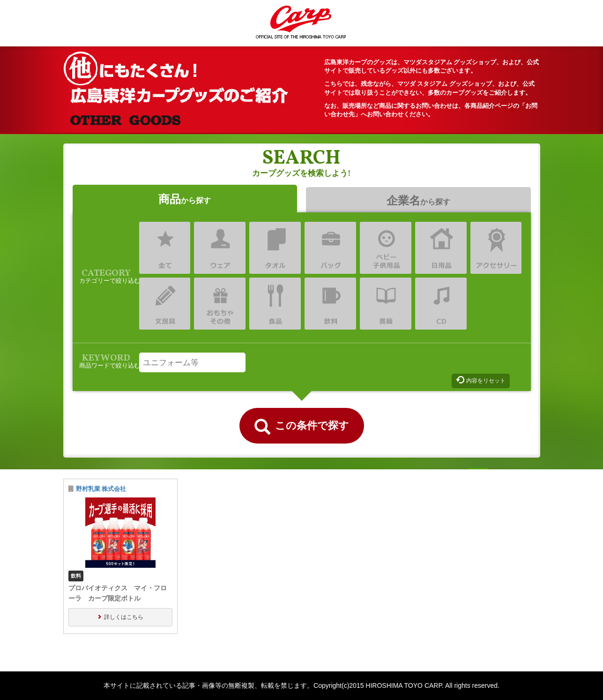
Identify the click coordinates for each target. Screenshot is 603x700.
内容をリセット (486, 381)
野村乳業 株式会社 (101, 489)
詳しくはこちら (124, 617)
